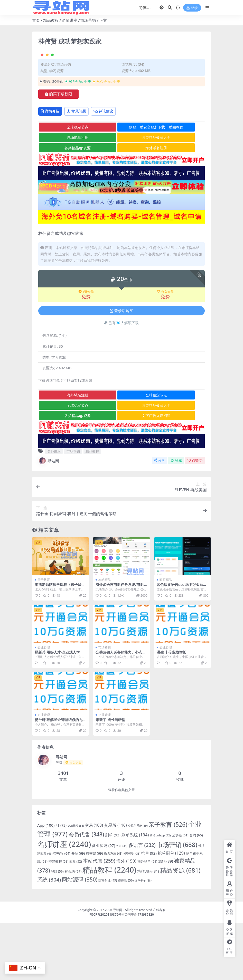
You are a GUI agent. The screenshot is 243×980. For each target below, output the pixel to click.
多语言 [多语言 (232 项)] (142, 902)
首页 (36, 20)
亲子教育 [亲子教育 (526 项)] (168, 881)
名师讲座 (70, 20)
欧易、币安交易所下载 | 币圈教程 (122, 184)
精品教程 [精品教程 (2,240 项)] (109, 927)
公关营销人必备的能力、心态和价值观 (121, 711)
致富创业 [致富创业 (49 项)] (108, 937)
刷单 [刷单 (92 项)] (113, 892)
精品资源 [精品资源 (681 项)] (180, 927)
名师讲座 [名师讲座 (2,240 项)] (64, 901)
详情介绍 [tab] (53, 168)
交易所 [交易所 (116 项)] (115, 882)
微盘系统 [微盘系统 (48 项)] (113, 910)
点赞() (195, 517)
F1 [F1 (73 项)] (61, 882)
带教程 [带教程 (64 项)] (62, 910)
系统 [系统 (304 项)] (49, 937)
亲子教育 (44, 637)
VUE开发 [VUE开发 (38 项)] (76, 882)
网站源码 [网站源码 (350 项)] (80, 936)
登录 (192, 8)
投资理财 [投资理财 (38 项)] (132, 911)
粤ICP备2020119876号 (105, 971)
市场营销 (88, 20)
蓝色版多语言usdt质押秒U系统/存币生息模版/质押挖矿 (182, 644)
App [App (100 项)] (46, 882)
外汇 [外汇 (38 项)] (122, 903)
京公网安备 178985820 (138, 971)
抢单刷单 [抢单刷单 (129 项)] (171, 910)
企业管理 (44, 704)
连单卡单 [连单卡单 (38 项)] (143, 937)
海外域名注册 (122, 204)
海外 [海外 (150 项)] (126, 918)
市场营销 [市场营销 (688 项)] (177, 901)
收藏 (176, 517)
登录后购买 (122, 367)
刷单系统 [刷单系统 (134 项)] (135, 892)
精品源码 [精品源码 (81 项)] (148, 928)
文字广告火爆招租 (122, 472)
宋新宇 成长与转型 (110, 777)
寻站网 (49, 517)
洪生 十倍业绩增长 (172, 709)
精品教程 (51, 20)
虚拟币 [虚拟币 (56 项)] (126, 937)
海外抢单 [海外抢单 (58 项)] (147, 918)
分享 (159, 517)
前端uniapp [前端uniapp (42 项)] (160, 892)
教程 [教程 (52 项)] (76, 918)
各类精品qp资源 (66, 204)
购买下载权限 (58, 150)
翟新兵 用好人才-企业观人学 (57, 709)
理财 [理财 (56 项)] (57, 928)
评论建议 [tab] (115, 168)
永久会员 (165, 349)
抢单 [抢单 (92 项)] (149, 910)
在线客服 (159, 967)
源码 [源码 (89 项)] (166, 918)
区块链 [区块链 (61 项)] (180, 892)
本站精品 (105, 637)
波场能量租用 (66, 194)
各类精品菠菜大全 (122, 194)
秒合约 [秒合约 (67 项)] (73, 928)
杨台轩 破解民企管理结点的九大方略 (60, 779)
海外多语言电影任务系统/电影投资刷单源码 (120, 644)
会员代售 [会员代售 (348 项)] (86, 891)
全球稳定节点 (66, 184)
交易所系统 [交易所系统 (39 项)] (138, 882)
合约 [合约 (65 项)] (196, 892)
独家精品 (166, 637)
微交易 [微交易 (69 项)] (95, 910)
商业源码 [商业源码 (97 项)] (104, 902)
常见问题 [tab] (84, 168)
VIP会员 (86, 349)
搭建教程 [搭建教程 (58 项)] (58, 918)
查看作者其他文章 (122, 847)
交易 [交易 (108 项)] (94, 882)
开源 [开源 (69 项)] (78, 910)
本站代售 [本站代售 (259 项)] (99, 917)
